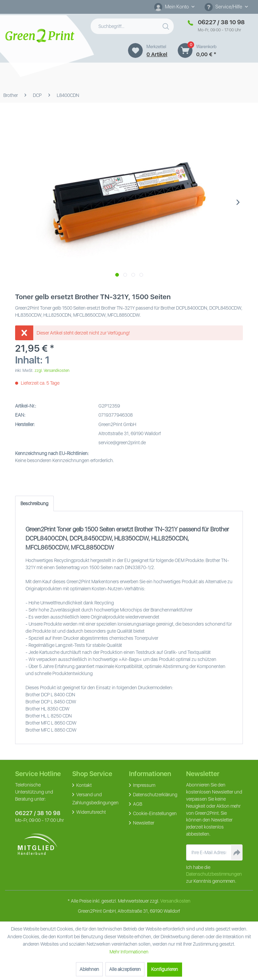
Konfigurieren (165, 969)
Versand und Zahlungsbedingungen (95, 799)
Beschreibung (34, 503)
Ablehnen (89, 969)
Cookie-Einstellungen (154, 813)
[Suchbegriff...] (132, 26)
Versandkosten (175, 901)
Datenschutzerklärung (155, 795)
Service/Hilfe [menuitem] (224, 7)
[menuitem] (174, 7)
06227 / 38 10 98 (38, 813)
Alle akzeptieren (125, 969)
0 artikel (157, 54)
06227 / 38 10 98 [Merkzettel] (221, 22)
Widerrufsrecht (91, 812)
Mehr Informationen (129, 952)
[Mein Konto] (174, 7)
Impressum (144, 785)
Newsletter (143, 823)
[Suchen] (167, 25)
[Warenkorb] (185, 50)
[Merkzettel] (135, 50)
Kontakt (83, 785)
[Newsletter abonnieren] (237, 852)
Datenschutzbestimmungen (214, 874)
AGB (137, 804)
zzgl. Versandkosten (52, 371)
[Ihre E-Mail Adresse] (209, 852)
